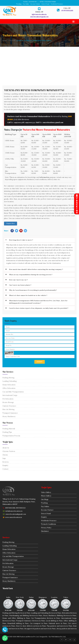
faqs (4, 458)
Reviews (6, 462)
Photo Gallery (46, 496)
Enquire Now (11, 223)
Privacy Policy (46, 528)
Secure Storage (8, 402)
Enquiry (5, 465)
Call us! (67, 8)
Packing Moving (8, 378)
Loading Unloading (10, 381)
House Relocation (9, 385)
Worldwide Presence (57, 4)
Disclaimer (45, 531)
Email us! (39, 12)
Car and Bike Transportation (13, 392)
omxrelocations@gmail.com (16, 514)
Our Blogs (45, 499)
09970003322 (21, 508)
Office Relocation (9, 388)
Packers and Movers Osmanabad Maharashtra (34, 90)
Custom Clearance (9, 406)
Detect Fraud (45, 4)
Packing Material (9, 429)
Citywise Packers (9, 451)
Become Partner (35, 4)
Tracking (19, 4)
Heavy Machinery (9, 416)
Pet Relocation (8, 399)
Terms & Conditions (48, 524)
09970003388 (10, 508)
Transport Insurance (10, 413)
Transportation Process (11, 436)
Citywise (12, 40)
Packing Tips (7, 432)
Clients (5, 455)
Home (5, 40)
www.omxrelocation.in (14, 517)
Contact (5, 469)
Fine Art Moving (8, 409)
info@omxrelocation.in (14, 511)
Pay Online (26, 4)
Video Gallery (46, 492)
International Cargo (10, 395)
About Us (6, 448)
